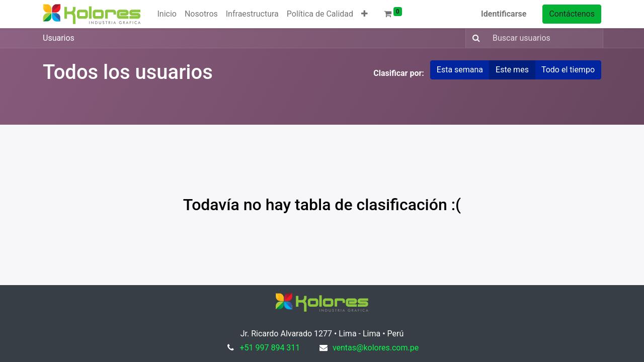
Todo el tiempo (568, 70)
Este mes (512, 70)
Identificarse (504, 14)
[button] (365, 14)
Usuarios (59, 38)
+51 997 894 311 (270, 348)
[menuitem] (167, 14)
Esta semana (460, 70)
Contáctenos (572, 14)
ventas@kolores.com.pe (376, 348)
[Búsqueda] (474, 38)
